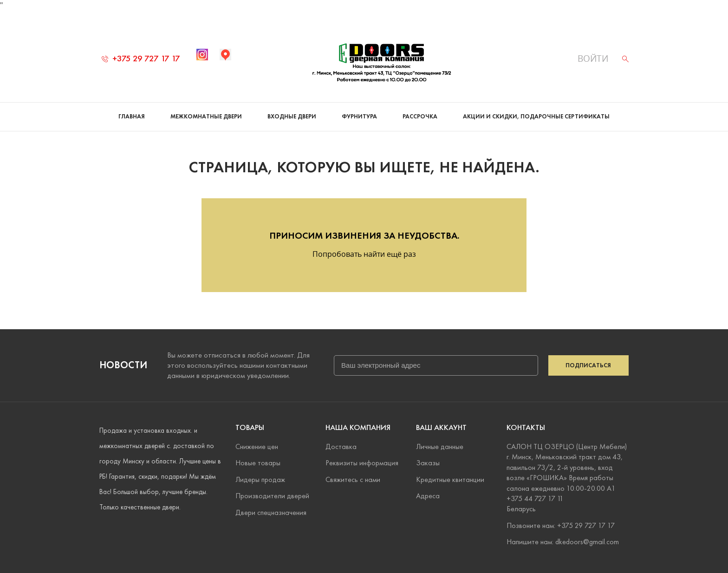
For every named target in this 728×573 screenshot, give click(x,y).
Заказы (428, 463)
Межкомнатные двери (206, 107)
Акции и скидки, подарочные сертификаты (536, 107)
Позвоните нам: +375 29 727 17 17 (561, 525)
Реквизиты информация (362, 463)
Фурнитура (359, 107)
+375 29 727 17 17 (141, 49)
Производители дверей (272, 496)
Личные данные (440, 446)
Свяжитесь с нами (353, 479)
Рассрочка (420, 107)
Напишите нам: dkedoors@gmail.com (563, 542)
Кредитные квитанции (450, 479)
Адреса (428, 496)
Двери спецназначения (271, 512)
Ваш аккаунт (441, 427)
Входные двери (292, 107)
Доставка (341, 446)
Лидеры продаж (260, 479)
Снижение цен (257, 446)
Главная (132, 107)
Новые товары (258, 463)
